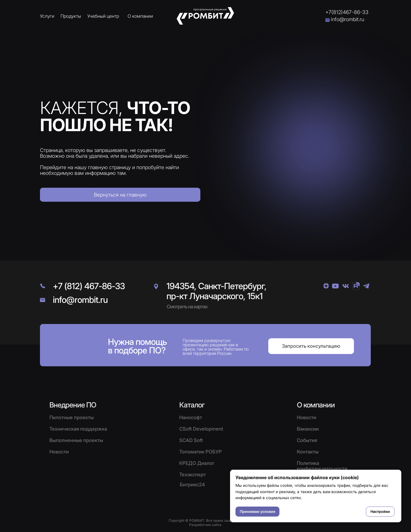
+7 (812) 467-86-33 (89, 286)
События (307, 440)
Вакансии (308, 429)
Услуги (47, 16)
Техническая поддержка (78, 429)
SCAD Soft (191, 440)
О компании (140, 16)
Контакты (308, 452)
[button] (311, 346)
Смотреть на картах (187, 307)
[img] (326, 286)
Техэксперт (193, 475)
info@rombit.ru (347, 19)
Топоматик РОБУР (201, 452)
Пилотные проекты (71, 417)
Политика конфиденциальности (322, 466)
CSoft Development (201, 429)
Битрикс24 (192, 485)
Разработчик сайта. (206, 525)
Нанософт (191, 417)
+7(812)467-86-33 (347, 12)
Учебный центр (103, 16)
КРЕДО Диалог (197, 463)
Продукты (71, 16)
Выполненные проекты (76, 440)
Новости (307, 417)
